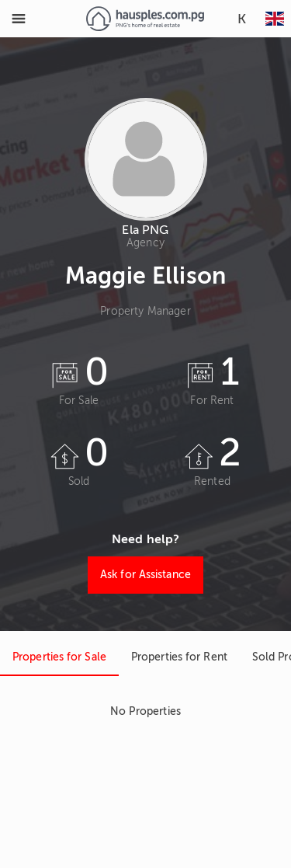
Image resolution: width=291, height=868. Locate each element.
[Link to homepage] (145, 19)
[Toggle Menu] (19, 19)
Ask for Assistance (145, 575)
